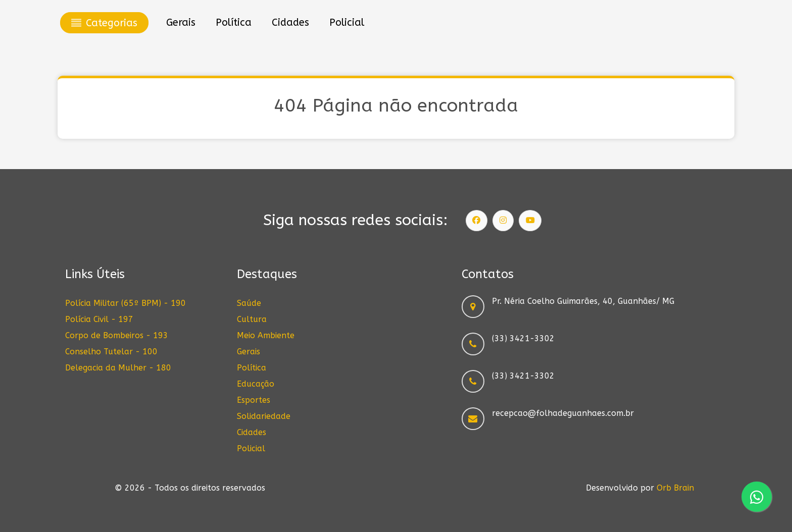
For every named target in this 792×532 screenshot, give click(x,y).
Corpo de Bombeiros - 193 (117, 335)
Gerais (249, 352)
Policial (251, 448)
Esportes (254, 400)
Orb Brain (675, 488)
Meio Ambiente (266, 335)
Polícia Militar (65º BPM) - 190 (126, 303)
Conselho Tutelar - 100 (111, 352)
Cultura (252, 319)
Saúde (249, 303)
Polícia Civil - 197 (99, 319)
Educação (256, 384)
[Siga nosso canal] (530, 221)
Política (252, 368)
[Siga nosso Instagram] (503, 221)
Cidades (252, 432)
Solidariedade (264, 416)
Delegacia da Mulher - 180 (118, 368)
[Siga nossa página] (477, 221)
